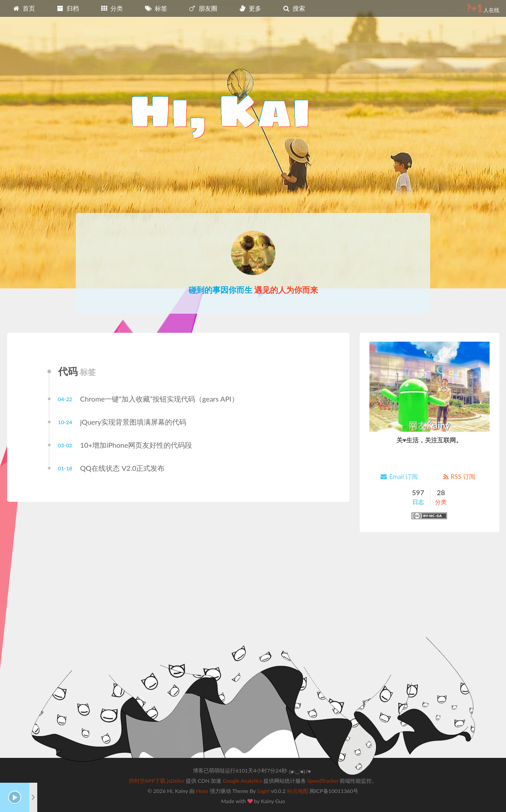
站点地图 (298, 791)
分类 (112, 8)
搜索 (294, 8)
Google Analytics (242, 781)
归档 (68, 8)
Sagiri (264, 791)
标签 (156, 8)
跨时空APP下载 (147, 781)
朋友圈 (203, 8)
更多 (250, 8)
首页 (24, 8)
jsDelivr (175, 781)
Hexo (202, 791)
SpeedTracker (323, 781)
